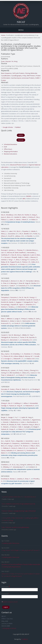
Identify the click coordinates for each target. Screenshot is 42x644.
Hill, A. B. (35, 321)
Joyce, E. (4, 217)
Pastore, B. (13, 406)
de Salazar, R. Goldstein (17, 300)
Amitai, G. (13, 321)
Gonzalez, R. (5, 389)
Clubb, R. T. (22, 375)
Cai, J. (18, 465)
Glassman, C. (27, 420)
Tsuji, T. (36, 302)
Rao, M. (14, 255)
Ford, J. (21, 370)
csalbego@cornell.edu (9, 628)
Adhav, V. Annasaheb (31, 403)
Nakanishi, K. (30, 406)
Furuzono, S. (14, 297)
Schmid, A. (4, 260)
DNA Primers (31, 76)
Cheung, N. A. (34, 370)
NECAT (21, 22)
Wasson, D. (34, 257)
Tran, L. (13, 441)
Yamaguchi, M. (28, 302)
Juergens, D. (8, 443)
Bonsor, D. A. (15, 281)
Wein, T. (4, 319)
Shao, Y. (28, 479)
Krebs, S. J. (24, 264)
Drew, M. (22, 283)
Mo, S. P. (23, 281)
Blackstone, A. (15, 422)
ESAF (5, 147)
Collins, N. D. (35, 262)
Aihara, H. (4, 236)
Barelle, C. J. (31, 236)
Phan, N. (19, 389)
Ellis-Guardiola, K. (15, 373)
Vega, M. (28, 283)
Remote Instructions (10, 154)
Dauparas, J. (16, 443)
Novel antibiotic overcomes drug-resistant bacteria (18, 504)
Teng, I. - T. (12, 260)
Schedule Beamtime (10, 144)
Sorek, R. (18, 323)
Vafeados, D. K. (11, 450)
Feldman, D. (7, 448)
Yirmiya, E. (24, 319)
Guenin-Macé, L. (17, 420)
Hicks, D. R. (22, 448)
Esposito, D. (5, 286)
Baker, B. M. (31, 359)
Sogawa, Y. (19, 302)
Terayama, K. (5, 297)
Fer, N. (21, 297)
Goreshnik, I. (30, 441)
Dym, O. (19, 321)
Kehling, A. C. (19, 403)
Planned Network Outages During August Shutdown (19, 511)
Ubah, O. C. (5, 231)
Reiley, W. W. (5, 262)
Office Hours (8, 149)
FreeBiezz (24, 639)
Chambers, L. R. (6, 465)
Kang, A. (35, 215)
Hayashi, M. (15, 304)
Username (6, 587)
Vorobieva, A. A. (32, 450)
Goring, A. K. (5, 373)
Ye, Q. (14, 465)
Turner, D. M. (24, 337)
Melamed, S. (5, 321)
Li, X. (27, 448)
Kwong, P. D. (26, 260)
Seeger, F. (11, 417)
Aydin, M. (24, 417)
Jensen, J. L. (13, 250)
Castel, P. (12, 286)
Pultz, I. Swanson (23, 424)
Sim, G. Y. (11, 403)
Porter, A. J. (37, 234)
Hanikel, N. (18, 217)
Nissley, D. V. (35, 283)
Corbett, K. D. (33, 467)
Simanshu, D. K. (24, 286)
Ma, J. (3, 354)
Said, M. (8, 441)
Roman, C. (13, 479)
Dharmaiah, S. (6, 281)
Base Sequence (6, 73)
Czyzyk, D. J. (5, 300)
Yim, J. (38, 217)
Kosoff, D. (11, 236)
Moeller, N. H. (28, 234)
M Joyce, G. (14, 264)
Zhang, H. (4, 403)
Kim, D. (3, 215)
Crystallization (6, 76)
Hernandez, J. (32, 253)
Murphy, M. (13, 424)
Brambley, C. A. (18, 354)
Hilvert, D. (25, 220)
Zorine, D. (14, 448)
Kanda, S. (12, 302)
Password (5, 594)
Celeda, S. (34, 231)
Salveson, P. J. (21, 450)
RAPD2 (21, 135)
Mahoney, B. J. (6, 370)
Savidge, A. (5, 406)
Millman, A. (10, 319)
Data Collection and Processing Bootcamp (15, 527)
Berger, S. (4, 417)
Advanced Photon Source (18, 165)
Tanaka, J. (12, 307)
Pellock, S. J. (5, 220)
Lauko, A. (12, 220)
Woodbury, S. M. (11, 215)
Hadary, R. (32, 319)
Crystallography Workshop (10, 543)
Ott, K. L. (19, 231)
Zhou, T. (18, 260)
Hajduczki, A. (27, 255)
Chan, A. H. (6, 283)
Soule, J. (27, 370)
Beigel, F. (36, 427)
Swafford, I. (23, 253)
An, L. (3, 441)
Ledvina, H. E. (31, 465)
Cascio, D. (34, 373)
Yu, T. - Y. (18, 417)
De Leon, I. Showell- (11, 257)
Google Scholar (8, 127)
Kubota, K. (4, 307)
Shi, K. (21, 234)
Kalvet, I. (19, 220)
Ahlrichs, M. (5, 424)
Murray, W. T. (29, 356)
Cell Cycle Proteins (18, 73)
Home (3, 35)
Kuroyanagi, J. (6, 304)
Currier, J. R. (34, 260)
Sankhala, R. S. (6, 255)
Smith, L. (27, 257)
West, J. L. (4, 234)
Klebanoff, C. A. (19, 359)
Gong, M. (23, 465)
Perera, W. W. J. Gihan (11, 356)
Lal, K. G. (4, 253)
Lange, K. (17, 319)
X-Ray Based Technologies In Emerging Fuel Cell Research (21, 550)
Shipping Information (11, 151)
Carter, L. (23, 422)
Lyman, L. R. (15, 370)
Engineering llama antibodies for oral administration (19, 497)
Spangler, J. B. (28, 427)
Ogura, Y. (22, 304)
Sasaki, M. (29, 300)
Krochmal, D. (5, 479)
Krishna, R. (32, 217)
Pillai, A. (33, 446)
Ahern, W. (21, 215)
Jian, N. (34, 255)
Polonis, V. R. (26, 262)
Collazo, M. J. (26, 373)
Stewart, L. (6, 427)
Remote (21, 140)
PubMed (18, 127)
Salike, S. (25, 217)
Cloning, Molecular (31, 73)
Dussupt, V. (5, 250)
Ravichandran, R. (32, 422)
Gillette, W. (25, 335)
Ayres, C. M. (9, 354)
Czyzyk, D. (4, 335)
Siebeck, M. (5, 429)
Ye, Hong (14, 61)
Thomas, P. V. (21, 250)
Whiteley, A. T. (8, 467)
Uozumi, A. (37, 300)
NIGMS (29, 196)
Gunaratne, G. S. (13, 234)
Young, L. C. (33, 297)
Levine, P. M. (18, 446)
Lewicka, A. (21, 479)
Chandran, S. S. (29, 354)
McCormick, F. (23, 307)
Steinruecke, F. (27, 321)
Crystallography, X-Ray (19, 76)
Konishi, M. (5, 302)
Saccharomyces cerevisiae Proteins (23, 78)
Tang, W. (20, 406)
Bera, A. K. (10, 217)
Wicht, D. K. (26, 389)
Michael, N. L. (5, 264)
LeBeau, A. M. (19, 236)
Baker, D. (35, 220)
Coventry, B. (36, 443)
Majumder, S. (21, 441)
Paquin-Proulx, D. (16, 262)
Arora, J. (19, 255)
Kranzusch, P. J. (6, 323)
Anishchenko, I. (26, 443)
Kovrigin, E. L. (9, 359)
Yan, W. (26, 297)
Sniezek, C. (6, 422)
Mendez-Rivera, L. (32, 250)
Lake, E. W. (12, 231)
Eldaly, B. (22, 356)
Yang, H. (31, 417)
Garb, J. (38, 319)
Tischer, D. (28, 215)
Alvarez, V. (26, 446)
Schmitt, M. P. (11, 375)
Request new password (9, 602)
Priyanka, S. (26, 231)
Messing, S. (14, 283)
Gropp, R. (12, 429)
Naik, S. (21, 427)
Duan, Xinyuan (6, 61)
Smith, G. (21, 257)
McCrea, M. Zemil (13, 253)
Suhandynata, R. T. (19, 467)
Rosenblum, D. (6, 420)
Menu (21, 30)
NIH (24, 199)
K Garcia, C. (14, 427)
